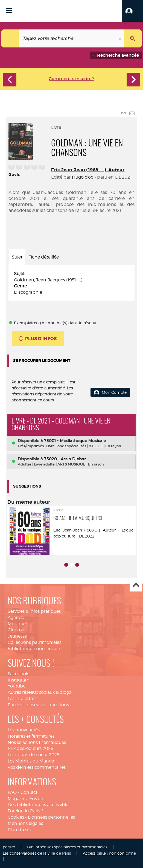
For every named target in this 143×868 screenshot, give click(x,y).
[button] (132, 11)
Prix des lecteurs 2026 (30, 748)
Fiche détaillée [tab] (44, 257)
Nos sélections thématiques (37, 742)
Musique (17, 624)
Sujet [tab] (17, 257)
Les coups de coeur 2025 (33, 755)
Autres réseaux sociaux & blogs (39, 692)
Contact (29, 792)
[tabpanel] (71, 283)
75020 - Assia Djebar (65, 459)
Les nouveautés (24, 730)
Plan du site (20, 830)
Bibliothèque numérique (34, 649)
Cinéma (16, 630)
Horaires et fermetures (31, 736)
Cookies (16, 817)
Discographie (28, 292)
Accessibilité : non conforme (109, 853)
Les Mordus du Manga (31, 761)
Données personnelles (51, 817)
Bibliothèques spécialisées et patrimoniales (67, 847)
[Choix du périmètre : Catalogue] (10, 38)
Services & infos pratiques (34, 611)
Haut (136, 586)
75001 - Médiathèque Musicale (75, 441)
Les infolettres (22, 699)
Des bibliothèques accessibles (39, 805)
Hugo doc (83, 177)
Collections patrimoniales (34, 642)
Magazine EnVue (25, 799)
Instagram (19, 680)
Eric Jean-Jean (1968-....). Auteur (88, 170)
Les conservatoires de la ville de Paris (37, 853)
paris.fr (9, 847)
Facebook (18, 674)
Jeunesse (17, 636)
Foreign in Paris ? (25, 811)
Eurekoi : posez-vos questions (38, 705)
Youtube (17, 686)
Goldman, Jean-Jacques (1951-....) (48, 280)
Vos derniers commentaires (37, 767)
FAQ (12, 792)
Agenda (16, 618)
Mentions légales (25, 823)
